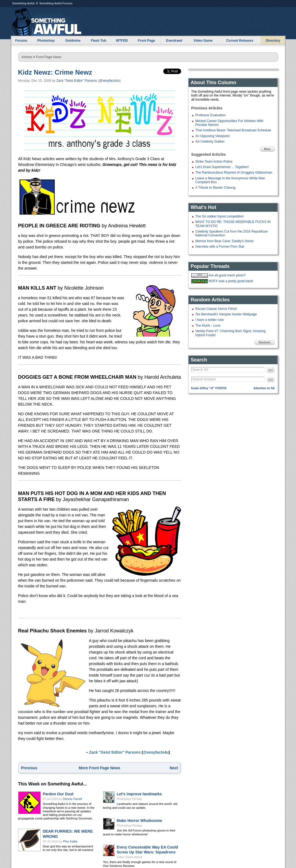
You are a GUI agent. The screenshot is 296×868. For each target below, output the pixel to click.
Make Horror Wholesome (139, 821)
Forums (21, 41)
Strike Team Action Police (214, 162)
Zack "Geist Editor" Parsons (77, 81)
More (267, 149)
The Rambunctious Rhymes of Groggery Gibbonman (234, 173)
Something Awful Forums (56, 3)
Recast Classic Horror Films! (216, 309)
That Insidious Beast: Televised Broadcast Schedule (233, 130)
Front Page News (49, 57)
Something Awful (23, 3)
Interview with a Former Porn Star (220, 247)
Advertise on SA (264, 388)
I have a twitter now (210, 320)
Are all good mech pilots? (227, 275)
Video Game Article (130, 857)
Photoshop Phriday (130, 799)
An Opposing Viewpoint (213, 136)
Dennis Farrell (73, 799)
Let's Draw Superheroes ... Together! (222, 167)
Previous (29, 768)
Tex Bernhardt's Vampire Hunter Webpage (226, 314)
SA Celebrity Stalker (210, 142)
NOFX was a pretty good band (231, 281)
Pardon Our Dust (58, 794)
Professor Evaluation (211, 115)
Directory (273, 41)
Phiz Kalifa (70, 841)
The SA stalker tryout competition (220, 216)
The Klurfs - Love (208, 326)
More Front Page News (100, 768)
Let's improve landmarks (139, 794)
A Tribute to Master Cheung (215, 188)
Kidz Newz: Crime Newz (55, 72)
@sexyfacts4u (109, 81)
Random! (265, 342)
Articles (27, 57)
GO (271, 370)
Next (174, 768)
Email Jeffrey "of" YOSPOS (209, 388)
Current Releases (240, 41)
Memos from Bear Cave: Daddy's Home (225, 241)
